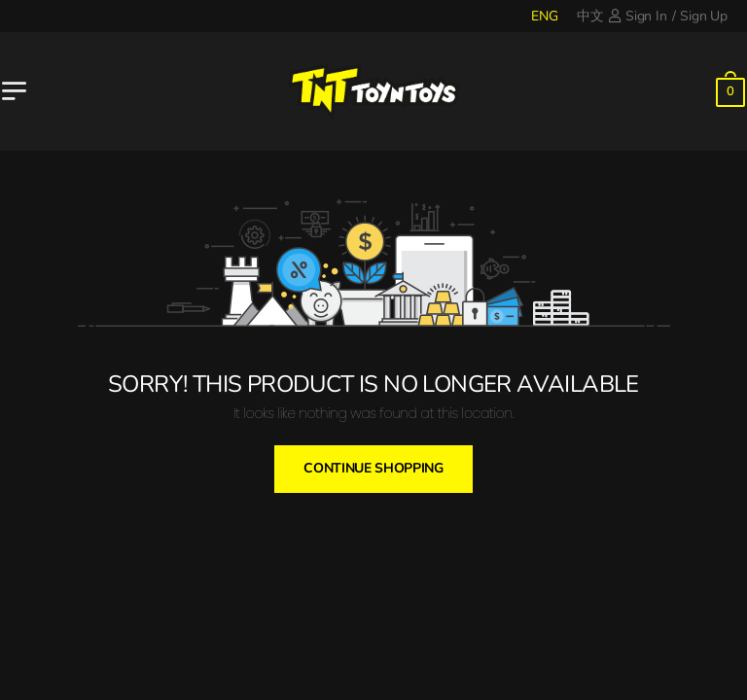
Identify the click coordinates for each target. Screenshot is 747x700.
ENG (544, 16)
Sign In (638, 16)
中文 (590, 16)
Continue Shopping (373, 468)
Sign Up (704, 16)
